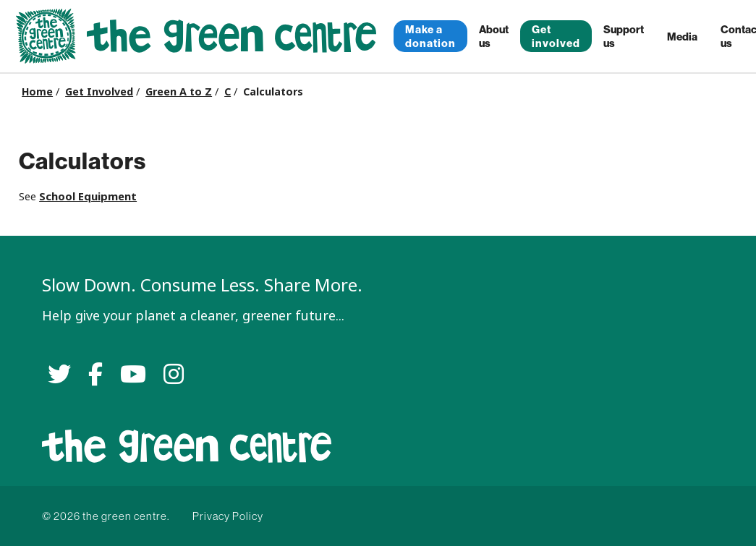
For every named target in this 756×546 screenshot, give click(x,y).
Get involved (556, 36)
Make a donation (430, 36)
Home (37, 92)
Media (682, 37)
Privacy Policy (228, 516)
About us (494, 36)
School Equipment (88, 196)
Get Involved (99, 92)
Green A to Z (179, 92)
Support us (624, 36)
